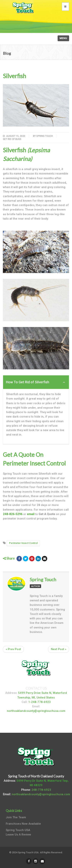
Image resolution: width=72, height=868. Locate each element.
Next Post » (59, 649)
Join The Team (16, 817)
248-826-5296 (13, 514)
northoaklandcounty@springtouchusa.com (36, 711)
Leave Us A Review (18, 835)
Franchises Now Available (23, 824)
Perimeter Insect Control (23, 543)
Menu (63, 38)
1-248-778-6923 (39, 702)
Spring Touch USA (18, 830)
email (31, 514)
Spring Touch (45, 136)
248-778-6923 (41, 790)
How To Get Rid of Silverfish (36, 382)
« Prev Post (13, 649)
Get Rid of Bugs (12, 139)
